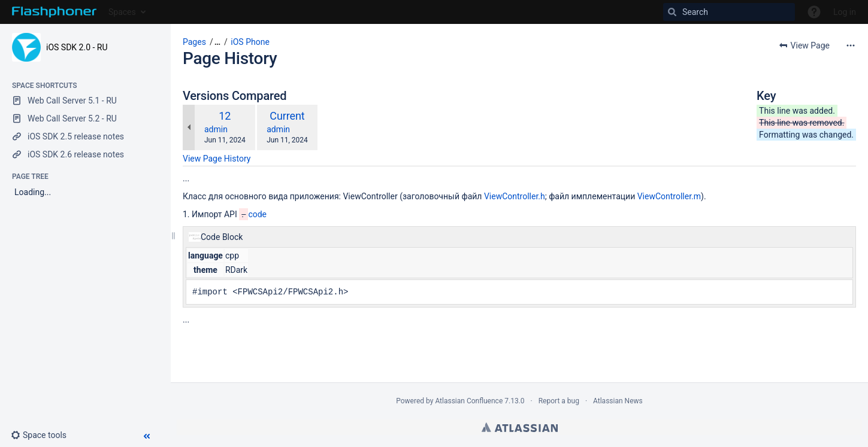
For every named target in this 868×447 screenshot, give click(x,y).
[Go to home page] (54, 12)
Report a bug (559, 401)
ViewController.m (669, 196)
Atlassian (520, 427)
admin (216, 129)
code (257, 214)
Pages (194, 42)
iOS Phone (250, 42)
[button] (43, 435)
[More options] (851, 45)
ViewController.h (515, 196)
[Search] (729, 12)
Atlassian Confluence (469, 401)
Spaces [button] (122, 12)
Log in (845, 12)
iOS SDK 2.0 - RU (77, 47)
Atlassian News (618, 401)
